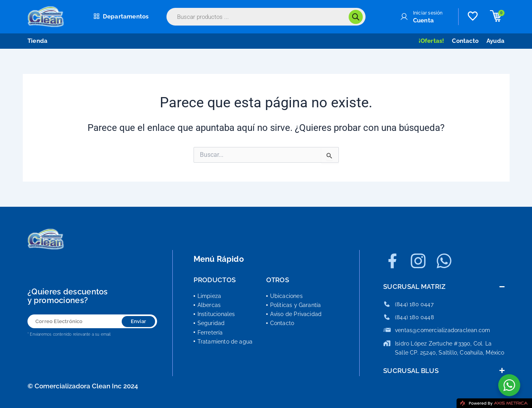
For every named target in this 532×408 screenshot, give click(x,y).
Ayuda (495, 41)
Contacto (465, 41)
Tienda (37, 41)
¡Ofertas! (431, 41)
